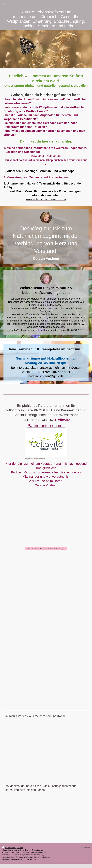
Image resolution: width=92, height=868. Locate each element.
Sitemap (20, 848)
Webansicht (85, 847)
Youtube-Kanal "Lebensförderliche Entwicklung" (46, 549)
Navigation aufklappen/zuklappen (46, 4)
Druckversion (9, 848)
